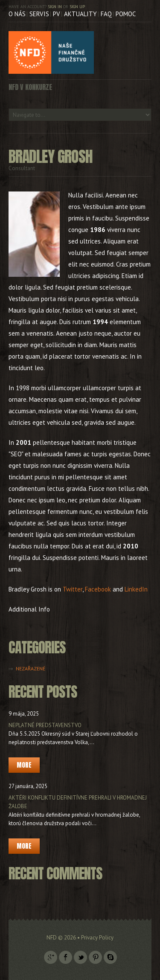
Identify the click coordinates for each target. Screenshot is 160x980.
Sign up (77, 7)
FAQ (106, 14)
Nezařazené (31, 668)
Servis (39, 14)
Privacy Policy (97, 938)
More (24, 765)
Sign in (55, 7)
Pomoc (126, 14)
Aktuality (80, 14)
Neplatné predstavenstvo (45, 725)
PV (57, 14)
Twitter (73, 589)
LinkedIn (136, 589)
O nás (17, 14)
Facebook (98, 589)
